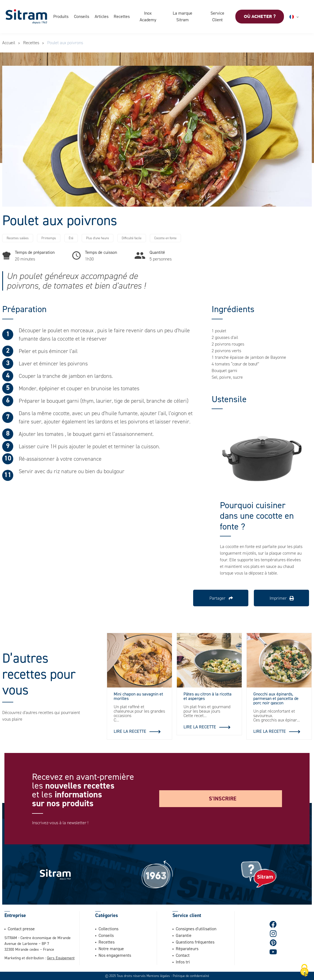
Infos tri (183, 962)
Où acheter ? (260, 17)
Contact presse (21, 929)
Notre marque (111, 949)
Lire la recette (130, 731)
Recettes (122, 16)
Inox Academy (148, 16)
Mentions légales (158, 976)
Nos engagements (115, 955)
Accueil (9, 43)
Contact (183, 955)
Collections (108, 929)
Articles (102, 16)
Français (301, 17)
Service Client (217, 16)
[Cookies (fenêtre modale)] (304, 971)
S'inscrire (223, 799)
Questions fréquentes (195, 942)
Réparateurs (187, 949)
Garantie (184, 935)
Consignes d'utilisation (196, 929)
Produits (61, 16)
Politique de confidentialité (191, 976)
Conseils (82, 16)
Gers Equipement (61, 958)
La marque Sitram (183, 16)
